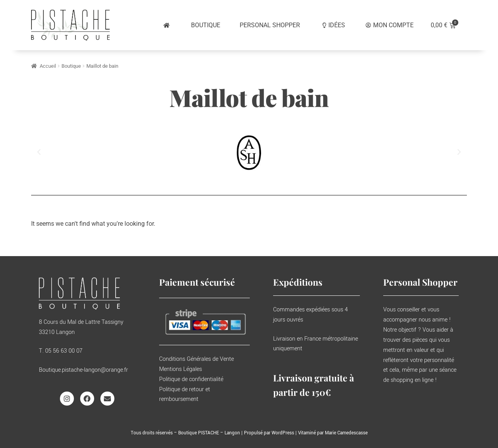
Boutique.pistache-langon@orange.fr (83, 370)
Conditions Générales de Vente (196, 359)
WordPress (283, 433)
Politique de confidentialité (191, 379)
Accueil (48, 66)
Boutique (71, 66)
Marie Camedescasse (346, 433)
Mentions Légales (181, 369)
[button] (39, 152)
